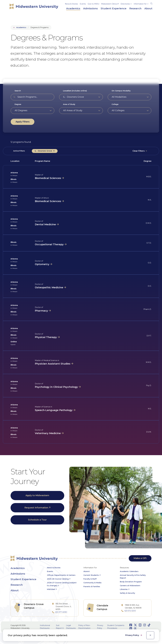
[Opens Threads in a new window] (135, 629)
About (15, 590)
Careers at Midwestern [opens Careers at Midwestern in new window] (130, 586)
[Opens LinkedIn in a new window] (131, 629)
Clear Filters (139, 151)
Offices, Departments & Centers (61, 575)
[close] (150, 635)
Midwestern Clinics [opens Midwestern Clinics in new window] (109, 4)
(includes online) (75, 91)
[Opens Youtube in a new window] (140, 625)
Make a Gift (140, 558)
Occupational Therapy (49, 244)
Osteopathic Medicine (49, 287)
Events (83, 4)
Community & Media (92, 583)
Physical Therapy (46, 337)
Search (18, 91)
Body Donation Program (131, 582)
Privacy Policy (132, 635)
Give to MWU (93, 4)
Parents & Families (92, 587)
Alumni (87, 571)
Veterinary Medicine (48, 433)
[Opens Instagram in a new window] (145, 625)
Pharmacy (41, 311)
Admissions (18, 574)
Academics (21, 27)
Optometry (42, 264)
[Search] (151, 3)
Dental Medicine (45, 224)
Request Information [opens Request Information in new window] (36, 508)
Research (17, 585)
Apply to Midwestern (37, 495)
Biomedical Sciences (48, 178)
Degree (18, 104)
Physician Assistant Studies (53, 364)
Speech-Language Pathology (54, 410)
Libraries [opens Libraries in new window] (124, 589)
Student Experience (23, 579)
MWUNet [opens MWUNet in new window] (51, 589)
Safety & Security (127, 593)
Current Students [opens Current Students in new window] (91, 575)
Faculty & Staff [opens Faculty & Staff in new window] (90, 579)
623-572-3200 (130, 611)
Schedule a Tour (37, 520)
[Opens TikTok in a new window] (149, 625)
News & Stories (71, 4)
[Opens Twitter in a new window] (135, 625)
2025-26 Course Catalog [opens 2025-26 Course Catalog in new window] (58, 579)
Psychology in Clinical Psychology (56, 387)
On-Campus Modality (121, 91)
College (115, 104)
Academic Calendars (129, 571)
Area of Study (69, 104)
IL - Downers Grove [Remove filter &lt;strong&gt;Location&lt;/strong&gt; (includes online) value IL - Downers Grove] (43, 151)
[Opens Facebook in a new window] (131, 625)
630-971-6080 (61, 612)
